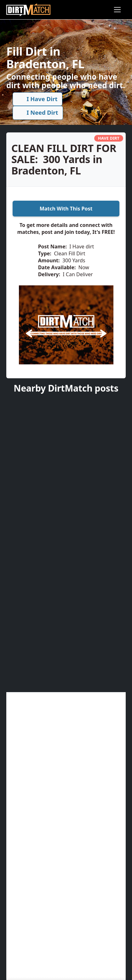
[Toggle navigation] (117, 10)
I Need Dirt (38, 113)
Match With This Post (66, 209)
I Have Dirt (38, 99)
